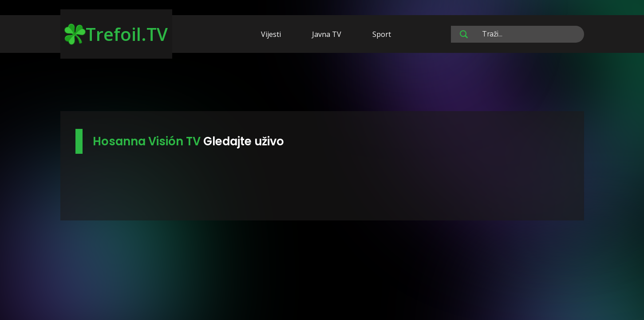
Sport (382, 34)
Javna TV (327, 34)
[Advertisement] (322, 84)
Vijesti (271, 34)
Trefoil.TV (116, 34)
